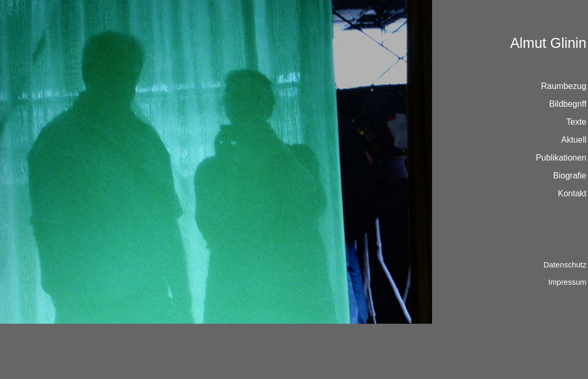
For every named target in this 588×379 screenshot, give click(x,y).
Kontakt (572, 193)
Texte (576, 122)
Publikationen (561, 158)
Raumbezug (564, 86)
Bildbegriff (568, 104)
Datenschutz (565, 265)
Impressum (567, 282)
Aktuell (574, 140)
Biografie (570, 176)
